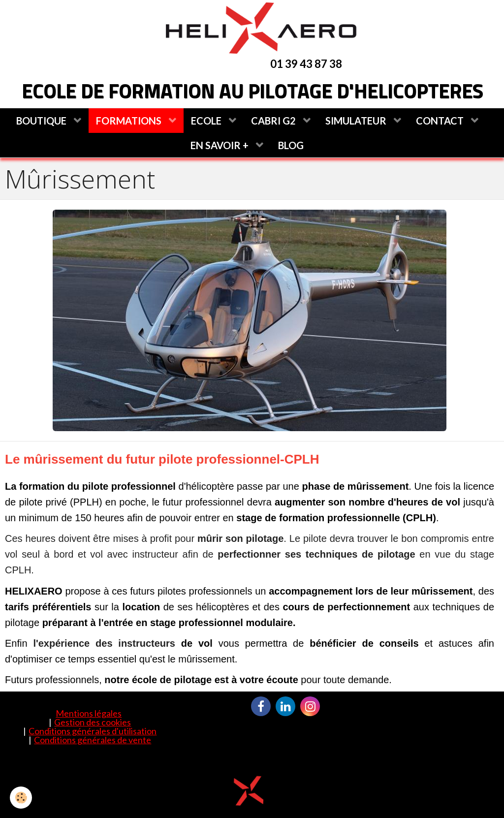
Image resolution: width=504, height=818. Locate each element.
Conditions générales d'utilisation (93, 731)
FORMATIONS (130, 121)
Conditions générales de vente (93, 740)
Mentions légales (89, 713)
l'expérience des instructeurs (104, 643)
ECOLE (207, 121)
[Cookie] (21, 798)
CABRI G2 (274, 121)
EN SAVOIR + (220, 145)
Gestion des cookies (93, 722)
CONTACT (441, 121)
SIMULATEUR (357, 121)
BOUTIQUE (42, 121)
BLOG (291, 145)
